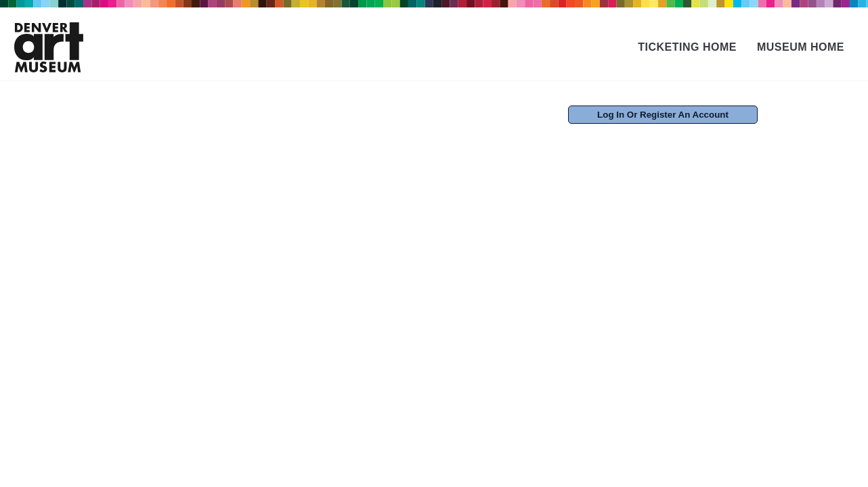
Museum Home (801, 47)
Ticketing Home (687, 47)
